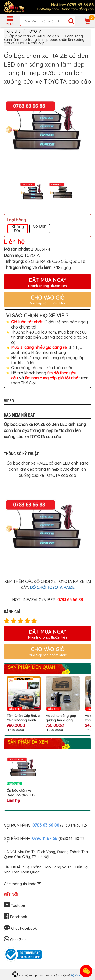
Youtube (14, 905)
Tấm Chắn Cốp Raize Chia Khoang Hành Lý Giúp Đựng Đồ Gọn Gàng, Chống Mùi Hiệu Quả (23, 718)
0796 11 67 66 (45, 838)
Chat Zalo (15, 940)
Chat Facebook (20, 928)
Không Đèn (18, 229)
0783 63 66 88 (46, 825)
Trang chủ (12, 31)
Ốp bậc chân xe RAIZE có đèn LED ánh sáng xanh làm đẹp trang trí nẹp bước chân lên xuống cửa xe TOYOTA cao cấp (23, 793)
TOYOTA (34, 31)
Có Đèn (40, 226)
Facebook (15, 917)
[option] (48, 130)
